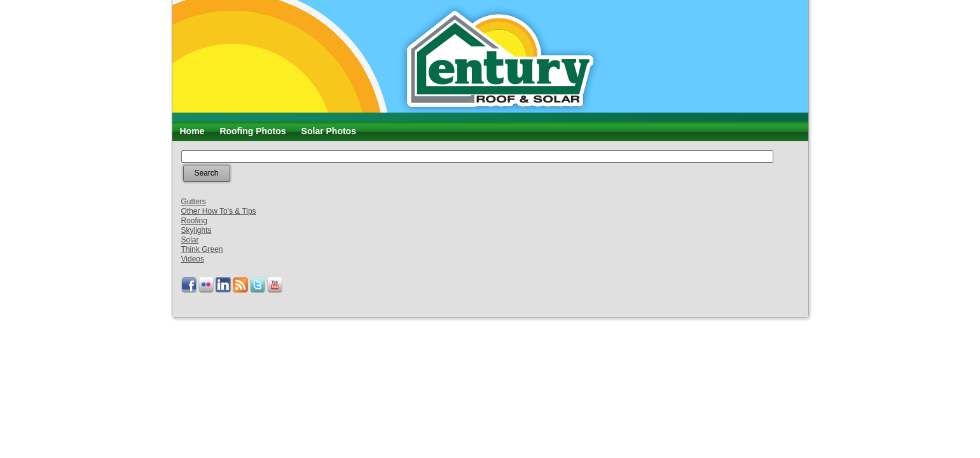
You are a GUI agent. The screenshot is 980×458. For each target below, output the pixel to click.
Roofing (194, 221)
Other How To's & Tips (219, 211)
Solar (190, 240)
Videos (193, 259)
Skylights (197, 230)
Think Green (202, 249)
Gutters (194, 202)
